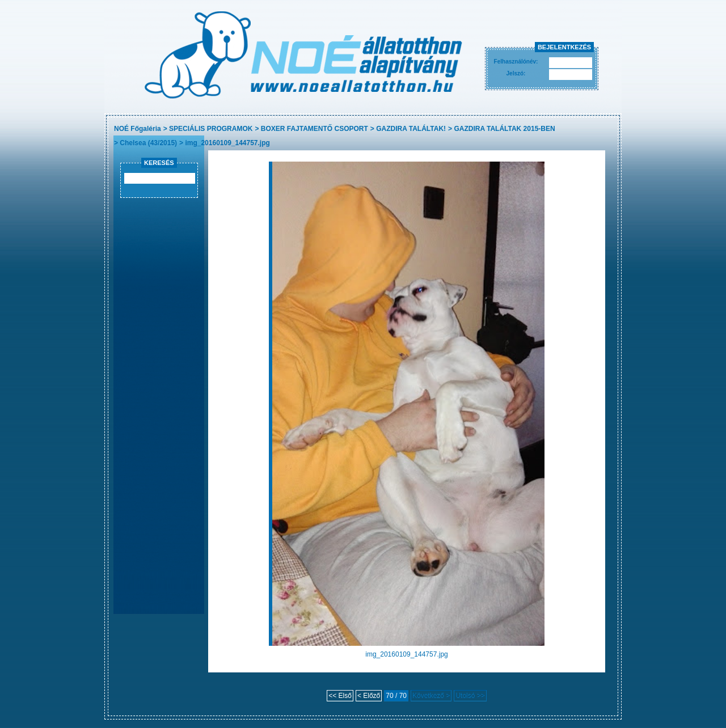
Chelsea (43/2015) (148, 143)
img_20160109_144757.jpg (227, 143)
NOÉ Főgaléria (138, 129)
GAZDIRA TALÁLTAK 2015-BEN (504, 129)
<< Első (340, 696)
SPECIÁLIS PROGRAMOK (211, 129)
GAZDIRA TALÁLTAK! (411, 129)
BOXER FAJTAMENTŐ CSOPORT (315, 129)
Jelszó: (516, 73)
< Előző (369, 696)
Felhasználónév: (516, 62)
